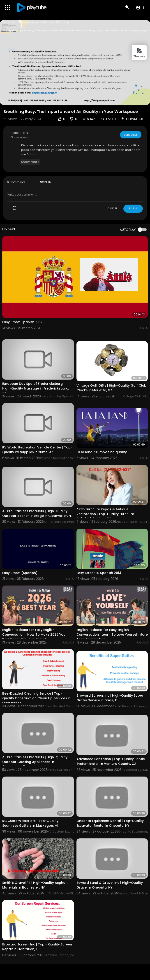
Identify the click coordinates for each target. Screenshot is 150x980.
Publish (133, 208)
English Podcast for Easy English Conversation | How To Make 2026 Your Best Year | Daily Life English (35, 635)
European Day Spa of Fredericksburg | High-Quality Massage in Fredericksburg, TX (36, 388)
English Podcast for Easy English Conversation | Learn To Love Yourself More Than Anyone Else (112, 635)
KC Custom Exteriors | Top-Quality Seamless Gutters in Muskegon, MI (30, 823)
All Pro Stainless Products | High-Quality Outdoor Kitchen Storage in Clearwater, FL (37, 513)
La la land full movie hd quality (102, 452)
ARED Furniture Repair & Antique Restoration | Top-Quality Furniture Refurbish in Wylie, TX (105, 514)
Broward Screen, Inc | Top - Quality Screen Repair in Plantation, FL (37, 947)
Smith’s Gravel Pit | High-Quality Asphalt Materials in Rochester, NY (35, 885)
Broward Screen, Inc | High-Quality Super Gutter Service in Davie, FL (110, 698)
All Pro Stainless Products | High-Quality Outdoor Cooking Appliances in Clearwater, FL (35, 762)
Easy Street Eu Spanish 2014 (99, 573)
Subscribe (130, 135)
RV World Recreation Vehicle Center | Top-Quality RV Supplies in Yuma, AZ (37, 450)
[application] (75, 63)
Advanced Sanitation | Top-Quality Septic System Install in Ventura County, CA (111, 761)
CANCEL (112, 208)
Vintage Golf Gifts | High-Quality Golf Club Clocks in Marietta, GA (111, 388)
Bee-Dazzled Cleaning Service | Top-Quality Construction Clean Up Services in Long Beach (36, 698)
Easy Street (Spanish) (20, 573)
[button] (140, 7)
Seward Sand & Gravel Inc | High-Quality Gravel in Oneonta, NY (110, 885)
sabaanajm (18, 133)
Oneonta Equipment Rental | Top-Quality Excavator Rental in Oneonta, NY (110, 823)
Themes (139, 53)
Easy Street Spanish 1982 (22, 322)
